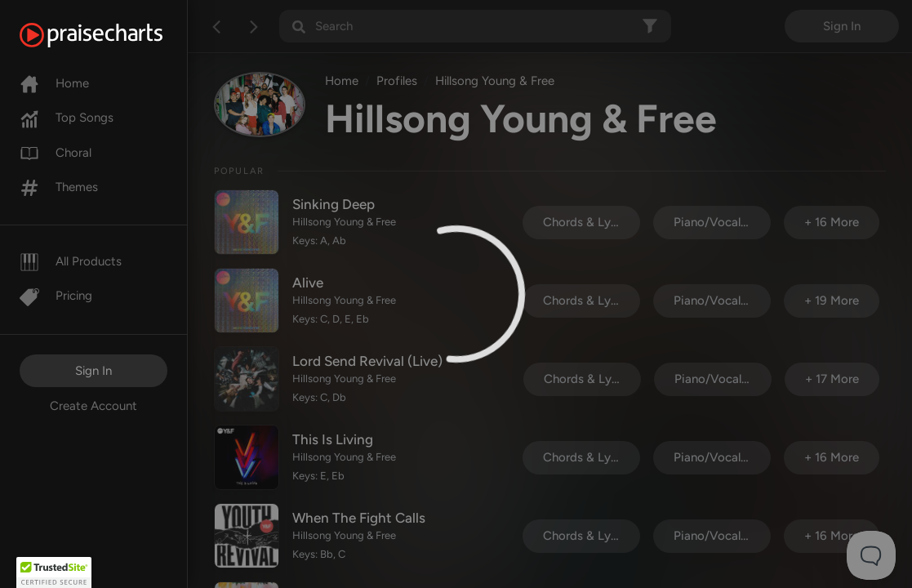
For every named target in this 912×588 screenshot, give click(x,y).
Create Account (93, 406)
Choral (56, 153)
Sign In (93, 371)
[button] (54, 572)
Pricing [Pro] (56, 296)
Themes (59, 187)
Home (54, 83)
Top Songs (67, 118)
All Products (71, 261)
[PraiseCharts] (111, 35)
